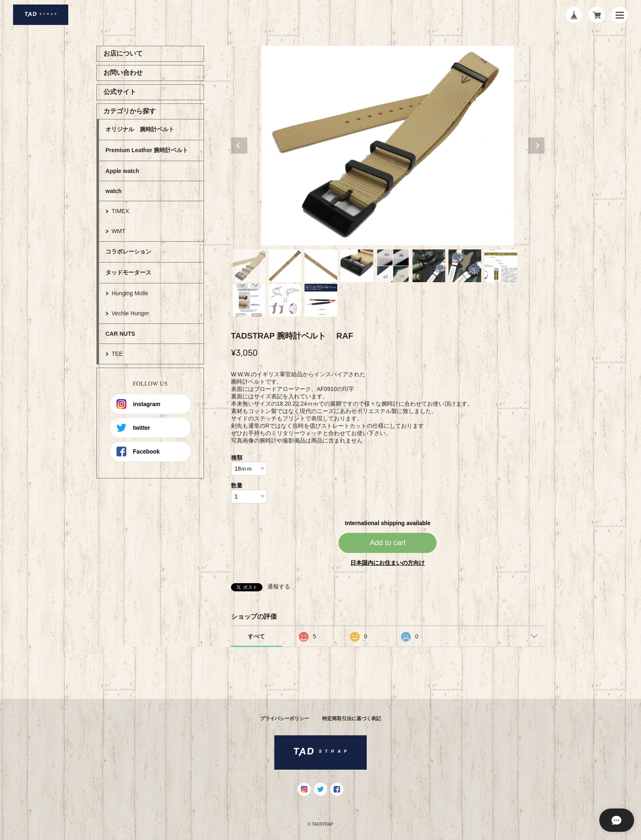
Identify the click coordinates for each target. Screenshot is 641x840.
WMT (118, 231)
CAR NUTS (120, 334)
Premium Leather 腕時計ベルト (147, 150)
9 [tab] (249, 300)
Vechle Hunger (130, 313)
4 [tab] (357, 266)
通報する (279, 586)
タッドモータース (128, 272)
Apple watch (122, 171)
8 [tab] (501, 266)
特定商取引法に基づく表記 (352, 719)
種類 (237, 458)
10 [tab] (285, 300)
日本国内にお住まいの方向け (388, 563)
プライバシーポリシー (285, 719)
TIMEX (120, 211)
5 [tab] (393, 266)
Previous (239, 146)
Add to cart (388, 543)
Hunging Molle (130, 293)
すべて (256, 636)
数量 (237, 485)
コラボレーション (128, 252)
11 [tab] (321, 300)
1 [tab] (249, 266)
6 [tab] (429, 266)
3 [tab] (321, 266)
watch (114, 191)
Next (536, 146)
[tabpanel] (388, 146)
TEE (117, 354)
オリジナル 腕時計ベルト (140, 129)
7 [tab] (465, 266)
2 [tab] (285, 266)
